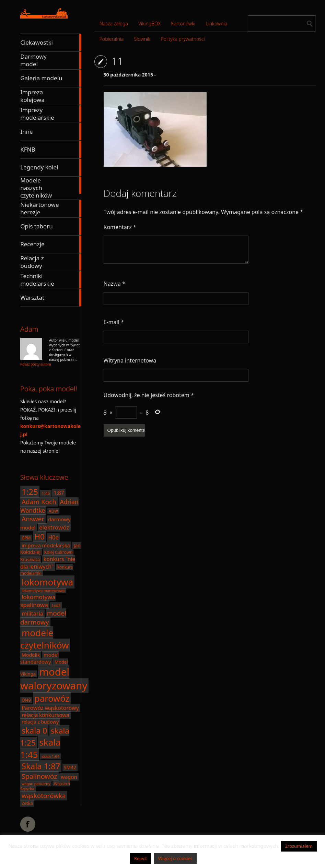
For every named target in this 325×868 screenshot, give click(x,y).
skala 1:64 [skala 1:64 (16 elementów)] (50, 756)
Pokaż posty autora (36, 364)
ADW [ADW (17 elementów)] (53, 511)
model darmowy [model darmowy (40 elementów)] (43, 618)
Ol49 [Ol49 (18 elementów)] (26, 700)
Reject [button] (141, 858)
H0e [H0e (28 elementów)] (53, 537)
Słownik (142, 39)
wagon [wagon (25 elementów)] (69, 777)
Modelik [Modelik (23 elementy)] (31, 655)
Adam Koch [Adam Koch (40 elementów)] (39, 502)
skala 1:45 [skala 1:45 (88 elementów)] (40, 748)
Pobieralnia (112, 39)
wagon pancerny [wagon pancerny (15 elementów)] (36, 784)
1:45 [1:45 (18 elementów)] (46, 493)
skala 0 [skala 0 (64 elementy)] (34, 730)
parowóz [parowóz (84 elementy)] (52, 698)
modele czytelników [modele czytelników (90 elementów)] (44, 639)
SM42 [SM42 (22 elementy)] (70, 767)
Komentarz (120, 227)
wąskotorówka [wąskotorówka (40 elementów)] (44, 796)
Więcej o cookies (175, 858)
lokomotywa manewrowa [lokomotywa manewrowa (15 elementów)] (43, 591)
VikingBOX (149, 23)
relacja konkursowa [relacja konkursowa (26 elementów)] (45, 715)
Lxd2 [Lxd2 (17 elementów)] (56, 605)
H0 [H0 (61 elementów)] (39, 537)
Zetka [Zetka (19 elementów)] (27, 803)
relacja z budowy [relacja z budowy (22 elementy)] (40, 722)
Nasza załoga (114, 23)
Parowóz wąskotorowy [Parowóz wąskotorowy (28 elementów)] (50, 708)
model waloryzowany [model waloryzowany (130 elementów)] (54, 679)
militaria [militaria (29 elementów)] (32, 614)
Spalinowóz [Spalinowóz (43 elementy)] (39, 776)
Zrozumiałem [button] (299, 846)
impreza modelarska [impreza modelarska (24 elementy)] (46, 545)
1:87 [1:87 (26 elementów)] (59, 493)
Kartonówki (183, 23)
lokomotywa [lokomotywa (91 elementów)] (47, 582)
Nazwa (114, 284)
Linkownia (216, 23)
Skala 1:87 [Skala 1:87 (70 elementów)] (41, 766)
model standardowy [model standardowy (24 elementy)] (39, 658)
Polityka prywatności (183, 39)
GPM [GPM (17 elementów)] (26, 538)
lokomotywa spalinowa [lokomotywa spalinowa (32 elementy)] (38, 601)
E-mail (114, 322)
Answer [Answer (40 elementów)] (33, 519)
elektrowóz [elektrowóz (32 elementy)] (54, 527)
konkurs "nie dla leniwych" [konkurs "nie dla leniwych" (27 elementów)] (48, 563)
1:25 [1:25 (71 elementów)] (30, 492)
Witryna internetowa (130, 360)
